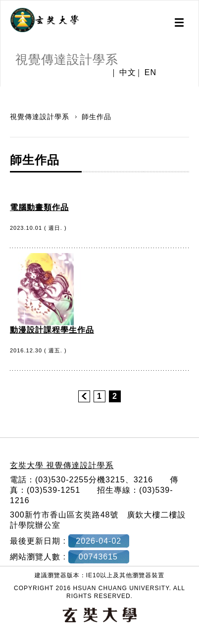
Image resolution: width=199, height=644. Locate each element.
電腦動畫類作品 (39, 207)
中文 (128, 73)
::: (4, 91)
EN (150, 73)
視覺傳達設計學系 (41, 117)
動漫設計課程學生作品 (52, 330)
